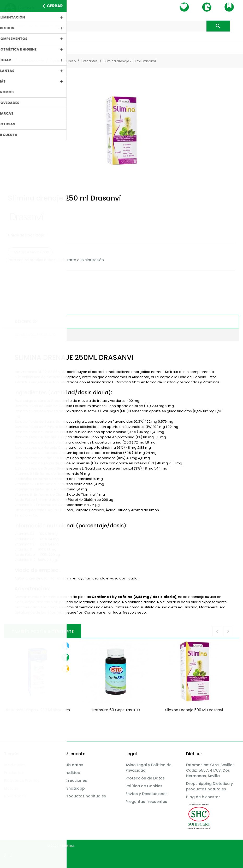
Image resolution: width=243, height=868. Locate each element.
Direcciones (76, 780)
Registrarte (66, 260)
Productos (14, 773)
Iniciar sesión (92, 260)
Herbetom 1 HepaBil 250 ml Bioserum (37, 710)
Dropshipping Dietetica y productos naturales (209, 786)
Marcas (11, 788)
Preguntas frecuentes (146, 802)
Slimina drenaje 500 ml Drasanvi (194, 710)
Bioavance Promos (22, 780)
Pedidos (72, 773)
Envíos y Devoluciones (147, 794)
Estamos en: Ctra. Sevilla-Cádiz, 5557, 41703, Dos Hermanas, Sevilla (210, 770)
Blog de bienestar (203, 797)
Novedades (15, 796)
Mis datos (74, 765)
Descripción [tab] (26, 321)
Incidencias (15, 765)
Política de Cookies (144, 786)
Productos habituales (85, 796)
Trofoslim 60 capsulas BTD (115, 710)
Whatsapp (75, 788)
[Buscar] (121, 26)
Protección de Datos (145, 778)
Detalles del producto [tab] (35, 335)
